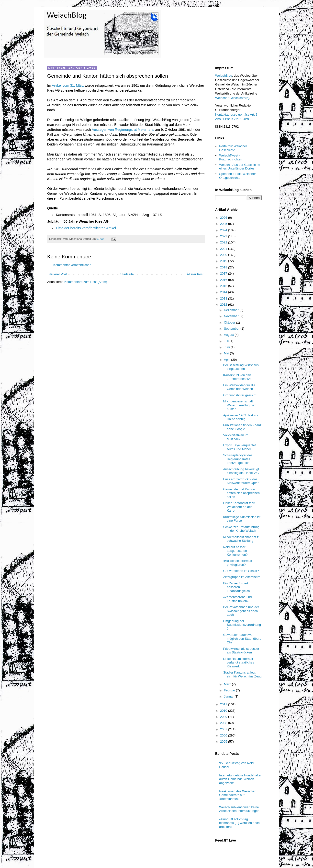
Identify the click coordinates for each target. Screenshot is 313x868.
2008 (224, 723)
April (228, 360)
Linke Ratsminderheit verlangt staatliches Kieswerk (238, 663)
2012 (224, 305)
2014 (224, 292)
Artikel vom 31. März (68, 85)
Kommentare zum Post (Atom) (86, 282)
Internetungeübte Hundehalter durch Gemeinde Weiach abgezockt (240, 779)
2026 (224, 218)
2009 (224, 717)
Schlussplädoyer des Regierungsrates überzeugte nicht (238, 459)
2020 (224, 255)
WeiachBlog (224, 76)
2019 (224, 261)
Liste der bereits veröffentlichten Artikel (86, 228)
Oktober (230, 322)
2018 (224, 267)
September (232, 329)
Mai (227, 353)
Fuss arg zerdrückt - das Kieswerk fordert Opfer (241, 481)
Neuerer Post (58, 274)
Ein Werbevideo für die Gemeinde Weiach (239, 387)
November (232, 316)
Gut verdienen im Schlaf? (241, 571)
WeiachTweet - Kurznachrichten (231, 157)
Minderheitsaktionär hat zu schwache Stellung (242, 539)
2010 (224, 711)
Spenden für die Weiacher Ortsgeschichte (237, 176)
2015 (224, 286)
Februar (230, 690)
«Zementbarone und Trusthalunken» (237, 599)
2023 (224, 236)
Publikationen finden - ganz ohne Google (242, 427)
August (229, 335)
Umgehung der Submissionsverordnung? (242, 625)
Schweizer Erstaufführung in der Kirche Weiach (241, 529)
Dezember (232, 310)
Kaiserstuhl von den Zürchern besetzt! (237, 377)
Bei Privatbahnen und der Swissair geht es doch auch (241, 611)
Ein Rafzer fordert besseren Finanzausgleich (236, 587)
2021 (224, 249)
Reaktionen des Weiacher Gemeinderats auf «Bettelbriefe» (237, 795)
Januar (229, 696)
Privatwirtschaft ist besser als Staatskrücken (241, 651)
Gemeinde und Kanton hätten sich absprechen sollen (241, 493)
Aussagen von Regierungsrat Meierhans (123, 130)
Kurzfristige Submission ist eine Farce (242, 519)
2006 (224, 735)
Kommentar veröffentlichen (72, 265)
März (228, 684)
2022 (224, 242)
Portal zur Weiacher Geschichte (233, 148)
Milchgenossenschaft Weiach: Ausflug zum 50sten (240, 405)
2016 (224, 280)
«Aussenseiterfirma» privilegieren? (238, 563)
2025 (224, 224)
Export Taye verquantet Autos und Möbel (239, 447)
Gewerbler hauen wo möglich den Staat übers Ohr (242, 639)
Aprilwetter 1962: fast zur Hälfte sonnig (241, 417)
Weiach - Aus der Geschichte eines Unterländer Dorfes (240, 167)
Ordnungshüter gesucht (240, 395)
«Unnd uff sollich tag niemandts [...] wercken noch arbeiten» (239, 823)
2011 (224, 704)
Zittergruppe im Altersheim (242, 577)
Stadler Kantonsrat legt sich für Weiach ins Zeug (242, 674)
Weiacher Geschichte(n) (232, 98)
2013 (224, 298)
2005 (224, 741)
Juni (227, 347)
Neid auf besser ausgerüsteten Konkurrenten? (235, 551)
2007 (224, 729)
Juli (227, 341)
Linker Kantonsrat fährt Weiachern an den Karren (239, 507)
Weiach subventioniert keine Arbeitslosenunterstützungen (239, 809)
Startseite (127, 274)
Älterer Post (195, 274)
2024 (224, 230)
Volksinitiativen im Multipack (236, 437)
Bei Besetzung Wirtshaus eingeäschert (241, 367)
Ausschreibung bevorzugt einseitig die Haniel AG (241, 471)
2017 (224, 273)
